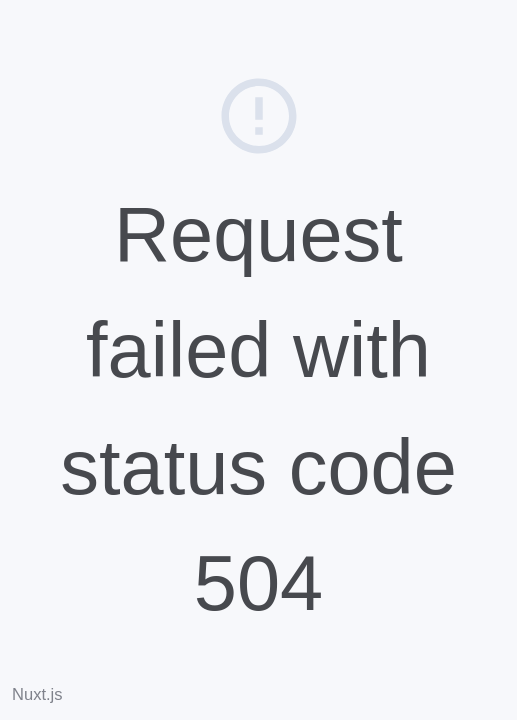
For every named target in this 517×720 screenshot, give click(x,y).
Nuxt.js (37, 694)
